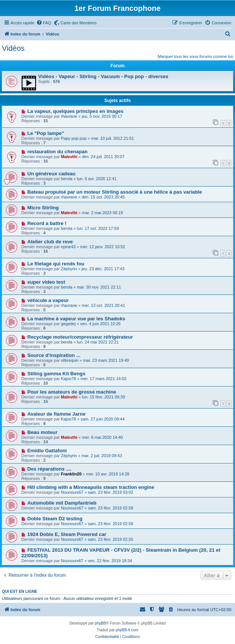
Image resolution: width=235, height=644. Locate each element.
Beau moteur (42, 432)
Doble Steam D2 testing (55, 519)
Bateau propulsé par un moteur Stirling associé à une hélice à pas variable (115, 192)
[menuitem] (44, 23)
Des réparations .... (49, 469)
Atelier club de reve (50, 242)
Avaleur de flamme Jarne (57, 414)
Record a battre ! (47, 223)
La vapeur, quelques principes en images (75, 111)
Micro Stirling (43, 208)
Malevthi (69, 157)
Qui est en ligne (20, 591)
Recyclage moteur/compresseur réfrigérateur (80, 337)
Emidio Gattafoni (47, 451)
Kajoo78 (68, 379)
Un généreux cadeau (51, 174)
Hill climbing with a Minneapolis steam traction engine (91, 487)
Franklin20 (71, 474)
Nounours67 (72, 492)
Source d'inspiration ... (54, 355)
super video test (46, 282)
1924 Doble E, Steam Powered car (67, 534)
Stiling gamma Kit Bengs (56, 374)
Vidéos (13, 48)
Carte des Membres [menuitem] (79, 23)
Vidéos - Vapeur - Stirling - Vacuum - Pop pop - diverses (103, 76)
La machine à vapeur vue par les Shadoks (76, 319)
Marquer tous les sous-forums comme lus (195, 56)
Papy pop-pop (74, 138)
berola (67, 179)
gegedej (68, 324)
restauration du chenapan (57, 152)
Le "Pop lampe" (46, 133)
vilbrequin (70, 360)
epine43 (68, 247)
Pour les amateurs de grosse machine (72, 392)
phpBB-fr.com (127, 630)
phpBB (100, 623)
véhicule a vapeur (48, 300)
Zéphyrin (69, 269)
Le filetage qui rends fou (56, 264)
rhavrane (69, 116)
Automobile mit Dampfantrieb (62, 503)
